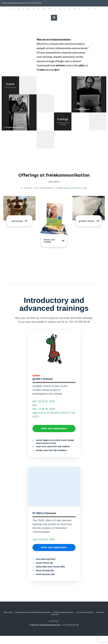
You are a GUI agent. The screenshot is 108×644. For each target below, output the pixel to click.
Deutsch (100, 612)
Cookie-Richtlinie (85, 612)
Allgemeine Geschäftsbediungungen (33, 612)
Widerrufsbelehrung (63, 612)
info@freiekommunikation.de (71, 188)
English (55, 615)
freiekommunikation (54, 9)
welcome (8, 612)
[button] (54, 18)
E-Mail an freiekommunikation (14, 3)
